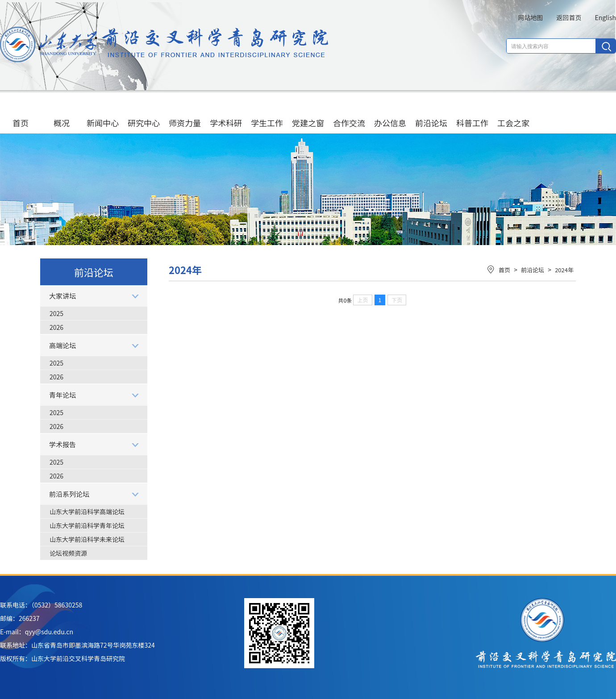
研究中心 (144, 114)
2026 (56, 327)
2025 (56, 313)
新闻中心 (103, 114)
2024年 (564, 270)
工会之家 (513, 114)
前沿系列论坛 (69, 494)
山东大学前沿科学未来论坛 (87, 539)
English (605, 17)
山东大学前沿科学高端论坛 (87, 512)
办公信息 (390, 114)
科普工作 (472, 114)
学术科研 (226, 114)
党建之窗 (308, 114)
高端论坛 (62, 345)
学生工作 (267, 114)
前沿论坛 (431, 114)
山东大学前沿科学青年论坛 (87, 525)
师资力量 (185, 114)
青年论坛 (62, 395)
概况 (62, 114)
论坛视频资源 (68, 553)
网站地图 (530, 17)
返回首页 (569, 17)
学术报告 (62, 444)
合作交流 (349, 114)
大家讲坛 (62, 296)
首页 (21, 114)
